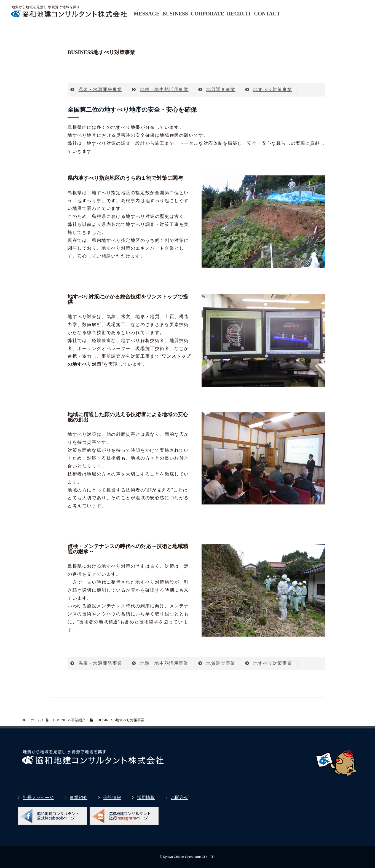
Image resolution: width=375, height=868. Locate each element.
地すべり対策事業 (269, 90)
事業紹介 (76, 798)
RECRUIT (239, 14)
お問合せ (177, 798)
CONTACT (267, 14)
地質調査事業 (217, 90)
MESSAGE (147, 14)
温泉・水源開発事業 (96, 90)
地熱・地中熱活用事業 (160, 90)
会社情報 (110, 798)
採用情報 (143, 798)
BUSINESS (175, 14)
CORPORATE (207, 14)
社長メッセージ (36, 798)
